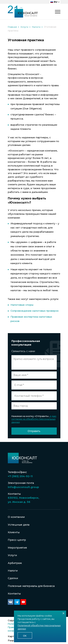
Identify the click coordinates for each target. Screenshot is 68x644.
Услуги (24, 27)
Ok (25, 636)
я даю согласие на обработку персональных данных (34, 419)
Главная (12, 27)
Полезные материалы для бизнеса (31, 586)
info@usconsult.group (23, 487)
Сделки (13, 578)
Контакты (14, 594)
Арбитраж (15, 563)
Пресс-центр (17, 540)
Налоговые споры (22, 305)
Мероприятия (17, 548)
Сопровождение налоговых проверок (35, 311)
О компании (16, 517)
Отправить (34, 431)
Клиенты (14, 532)
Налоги (36, 27)
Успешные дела (19, 525)
